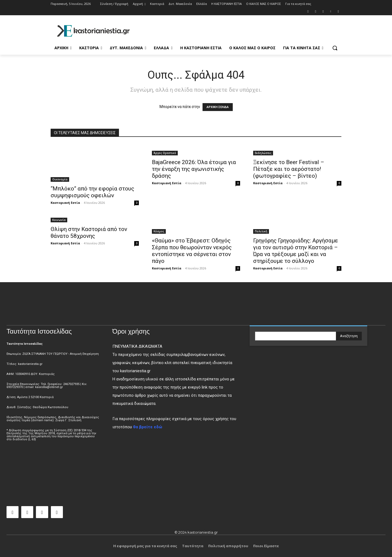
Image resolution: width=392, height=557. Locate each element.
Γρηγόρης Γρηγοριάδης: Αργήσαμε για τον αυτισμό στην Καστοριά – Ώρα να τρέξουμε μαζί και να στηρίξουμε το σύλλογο (296, 251)
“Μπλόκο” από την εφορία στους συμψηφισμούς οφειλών (92, 192)
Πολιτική (261, 231)
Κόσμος (159, 231)
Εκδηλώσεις (263, 153)
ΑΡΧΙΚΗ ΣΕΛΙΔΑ (218, 107)
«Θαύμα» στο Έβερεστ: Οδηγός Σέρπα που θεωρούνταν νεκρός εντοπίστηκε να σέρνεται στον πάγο (192, 251)
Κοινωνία (59, 220)
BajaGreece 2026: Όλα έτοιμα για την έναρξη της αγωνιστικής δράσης (194, 169)
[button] (335, 48)
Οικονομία (60, 179)
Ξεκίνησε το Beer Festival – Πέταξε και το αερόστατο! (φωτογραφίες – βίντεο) (289, 169)
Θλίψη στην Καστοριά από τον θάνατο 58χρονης (89, 233)
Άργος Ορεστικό (165, 153)
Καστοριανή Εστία (65, 203)
